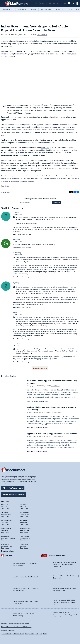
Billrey (15, 312)
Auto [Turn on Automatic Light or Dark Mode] (37, 634)
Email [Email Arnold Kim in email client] (3, 508)
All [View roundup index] (77, 9)
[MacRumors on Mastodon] (50, 4)
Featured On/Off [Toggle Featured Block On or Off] (6, 634)
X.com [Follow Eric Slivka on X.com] (26, 508)
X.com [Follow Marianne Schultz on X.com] (26, 532)
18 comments (6, 192)
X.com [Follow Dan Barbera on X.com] (7, 539)
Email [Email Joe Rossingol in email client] (22, 516)
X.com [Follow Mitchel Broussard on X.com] (7, 524)
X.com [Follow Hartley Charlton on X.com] (7, 532)
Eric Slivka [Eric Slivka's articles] (23, 504)
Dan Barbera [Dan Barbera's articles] (5, 536)
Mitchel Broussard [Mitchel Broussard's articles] (7, 520)
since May (45, 147)
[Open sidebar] (77, 4)
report (22, 153)
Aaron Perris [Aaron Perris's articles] (24, 543)
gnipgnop (16, 240)
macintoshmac (18, 344)
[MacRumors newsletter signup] (65, 4)
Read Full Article (32, 401)
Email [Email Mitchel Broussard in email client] (3, 524)
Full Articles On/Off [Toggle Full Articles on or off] (18, 634)
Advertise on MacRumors (14, 494)
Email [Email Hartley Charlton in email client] (3, 532)
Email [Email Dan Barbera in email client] (3, 539)
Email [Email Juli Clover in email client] (3, 516)
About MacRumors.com (13, 487)
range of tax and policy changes (57, 127)
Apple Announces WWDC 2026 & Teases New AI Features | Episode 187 (64, 602)
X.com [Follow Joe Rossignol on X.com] (26, 516)
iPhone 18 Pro (8, 9)
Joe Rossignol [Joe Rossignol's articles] (25, 512)
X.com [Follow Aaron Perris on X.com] (26, 547)
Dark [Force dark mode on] (45, 634)
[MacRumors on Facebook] (43, 4)
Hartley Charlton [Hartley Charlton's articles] (6, 528)
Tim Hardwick (42, 35)
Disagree (28, 234)
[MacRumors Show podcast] (36, 4)
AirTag (71, 9)
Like (23, 234)
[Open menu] (3, 4)
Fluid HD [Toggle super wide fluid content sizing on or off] (32, 634)
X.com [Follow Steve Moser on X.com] (7, 547)
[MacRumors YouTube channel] (54, 4)
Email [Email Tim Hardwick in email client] (22, 524)
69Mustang (17, 253)
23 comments (44, 401)
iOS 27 (34, 9)
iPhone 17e (60, 9)
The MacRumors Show (57, 555)
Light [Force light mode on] (41, 634)
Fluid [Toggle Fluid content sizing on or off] (27, 634)
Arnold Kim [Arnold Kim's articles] (5, 504)
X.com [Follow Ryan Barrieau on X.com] (26, 539)
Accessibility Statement (8, 630)
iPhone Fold (22, 9)
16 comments (44, 428)
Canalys (56, 163)
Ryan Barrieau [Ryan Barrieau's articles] (25, 536)
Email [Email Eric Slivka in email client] (22, 508)
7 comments (43, 454)
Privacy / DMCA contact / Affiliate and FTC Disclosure (16, 627)
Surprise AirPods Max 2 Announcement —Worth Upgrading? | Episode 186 (65, 614)
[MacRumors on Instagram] (40, 4)
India (7, 186)
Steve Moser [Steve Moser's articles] (5, 543)
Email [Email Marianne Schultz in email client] (22, 532)
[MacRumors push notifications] (58, 4)
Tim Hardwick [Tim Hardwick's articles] (24, 520)
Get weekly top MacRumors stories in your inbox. (40, 199)
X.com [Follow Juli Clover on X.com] (7, 516)
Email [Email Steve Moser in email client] (3, 547)
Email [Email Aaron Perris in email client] (22, 547)
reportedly (20, 150)
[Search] (74, 4)
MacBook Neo (46, 9)
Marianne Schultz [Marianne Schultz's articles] (25, 528)
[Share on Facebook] (77, 192)
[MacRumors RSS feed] (61, 4)
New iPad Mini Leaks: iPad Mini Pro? (25, 576)
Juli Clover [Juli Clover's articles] (4, 512)
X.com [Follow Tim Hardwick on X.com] (26, 524)
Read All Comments (40, 368)
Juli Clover (56, 386)
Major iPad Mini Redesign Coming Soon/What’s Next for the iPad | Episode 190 (64, 564)
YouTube (9, 555)
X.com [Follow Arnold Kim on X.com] (7, 508)
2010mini (16, 212)
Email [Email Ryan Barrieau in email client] (22, 539)
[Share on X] (71, 192)
